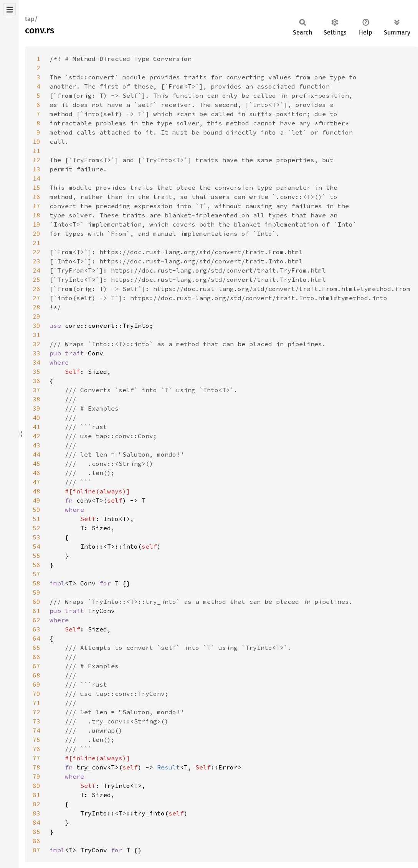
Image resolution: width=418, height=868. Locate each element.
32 (36, 344)
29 (36, 316)
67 (36, 666)
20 (36, 233)
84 (36, 822)
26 (36, 289)
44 (36, 454)
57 (36, 574)
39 (36, 408)
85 (36, 832)
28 (36, 307)
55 (36, 556)
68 (36, 675)
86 (36, 841)
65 (36, 648)
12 (36, 160)
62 (36, 620)
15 (36, 187)
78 (36, 767)
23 (36, 261)
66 (36, 657)
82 (36, 804)
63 (36, 629)
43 (36, 445)
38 (36, 399)
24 (36, 270)
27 (36, 298)
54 (36, 546)
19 (36, 224)
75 (36, 740)
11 (36, 151)
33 (36, 353)
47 (36, 482)
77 (36, 758)
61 (36, 611)
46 (36, 473)
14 (36, 178)
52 (36, 528)
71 (36, 703)
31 (36, 335)
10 (36, 141)
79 (36, 776)
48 (36, 491)
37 (36, 390)
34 (36, 362)
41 (36, 427)
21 (36, 243)
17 (36, 206)
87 (36, 850)
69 (36, 684)
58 (36, 583)
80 (36, 786)
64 (36, 638)
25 (36, 279)
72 (36, 712)
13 (36, 169)
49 (36, 500)
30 (36, 325)
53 (36, 537)
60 (36, 602)
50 (36, 510)
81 (36, 795)
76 (36, 749)
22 (36, 252)
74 (36, 730)
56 (36, 565)
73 (36, 721)
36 (36, 381)
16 (36, 197)
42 (36, 436)
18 (36, 215)
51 (36, 519)
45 (36, 464)
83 (36, 813)
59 (36, 592)
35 (36, 372)
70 (36, 694)
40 (36, 418)
